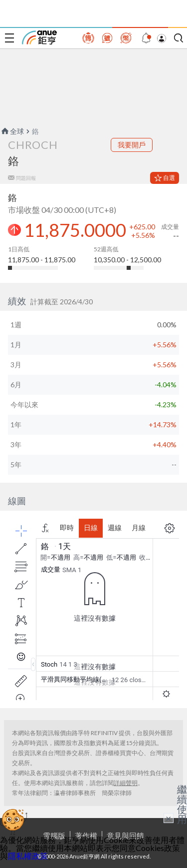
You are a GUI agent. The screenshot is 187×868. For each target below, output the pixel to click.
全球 (12, 131)
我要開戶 (132, 145)
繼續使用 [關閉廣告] (182, 804)
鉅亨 (39, 37)
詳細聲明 (126, 783)
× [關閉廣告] (169, 818)
